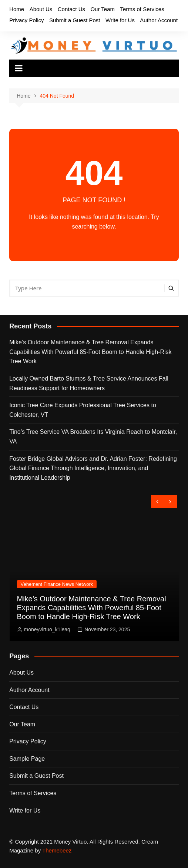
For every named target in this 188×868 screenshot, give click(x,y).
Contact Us (71, 9)
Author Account (159, 20)
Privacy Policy (26, 20)
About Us (41, 9)
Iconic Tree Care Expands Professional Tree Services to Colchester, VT (83, 410)
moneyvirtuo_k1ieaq (47, 629)
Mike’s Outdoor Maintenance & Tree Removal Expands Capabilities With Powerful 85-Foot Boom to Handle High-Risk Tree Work (90, 352)
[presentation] (157, 502)
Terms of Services (142, 9)
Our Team (103, 9)
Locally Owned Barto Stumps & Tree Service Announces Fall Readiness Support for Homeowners (89, 383)
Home (17, 9)
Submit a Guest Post (75, 20)
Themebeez (57, 850)
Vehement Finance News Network (57, 584)
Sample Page (27, 759)
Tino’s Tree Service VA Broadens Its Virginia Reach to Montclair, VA (93, 437)
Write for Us (120, 20)
